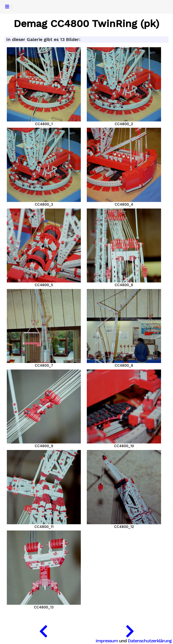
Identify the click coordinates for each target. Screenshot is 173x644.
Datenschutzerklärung (150, 641)
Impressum (107, 641)
